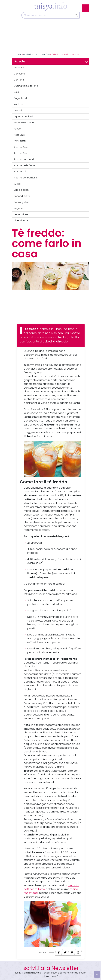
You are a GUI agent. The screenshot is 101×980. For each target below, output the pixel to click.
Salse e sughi (21, 190)
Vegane (18, 208)
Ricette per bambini (25, 178)
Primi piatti (20, 141)
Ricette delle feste (24, 165)
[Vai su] (97, 974)
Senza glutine (22, 202)
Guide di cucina (31, 54)
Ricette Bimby (22, 153)
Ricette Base (21, 147)
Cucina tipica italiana (26, 86)
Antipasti (19, 68)
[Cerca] (47, 15)
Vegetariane (21, 214)
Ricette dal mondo (25, 159)
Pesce (17, 129)
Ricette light (21, 171)
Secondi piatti (22, 196)
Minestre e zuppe (24, 122)
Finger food (20, 98)
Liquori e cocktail (23, 116)
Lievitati (18, 110)
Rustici (17, 184)
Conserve (19, 74)
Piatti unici (19, 135)
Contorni (19, 80)
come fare (45, 54)
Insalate (18, 104)
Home (19, 54)
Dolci (17, 92)
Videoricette (21, 220)
